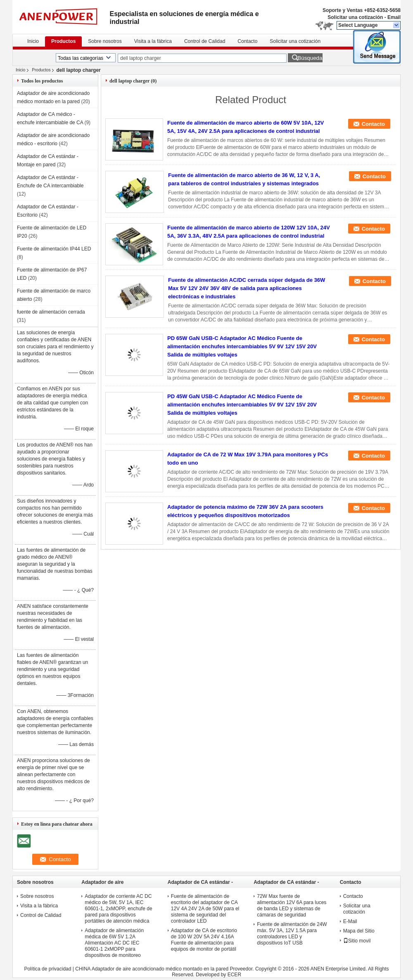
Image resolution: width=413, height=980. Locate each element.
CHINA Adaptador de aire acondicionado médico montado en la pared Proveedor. (165, 969)
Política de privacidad (47, 969)
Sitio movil (357, 941)
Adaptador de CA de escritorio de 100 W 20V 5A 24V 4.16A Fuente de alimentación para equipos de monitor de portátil (204, 940)
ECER (234, 975)
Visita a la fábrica (153, 41)
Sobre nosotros (105, 41)
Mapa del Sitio (359, 931)
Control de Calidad (205, 41)
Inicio (33, 41)
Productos (63, 41)
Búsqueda (310, 58)
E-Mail (350, 921)
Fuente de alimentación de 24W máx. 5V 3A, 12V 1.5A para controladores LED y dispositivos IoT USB (292, 934)
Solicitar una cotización (355, 17)
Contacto (247, 41)
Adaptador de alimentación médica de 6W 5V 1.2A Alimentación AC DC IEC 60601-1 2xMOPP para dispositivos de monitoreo (114, 943)
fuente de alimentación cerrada (51, 312)
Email (394, 17)
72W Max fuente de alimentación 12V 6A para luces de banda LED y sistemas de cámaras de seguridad (292, 906)
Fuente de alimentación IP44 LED (54, 249)
